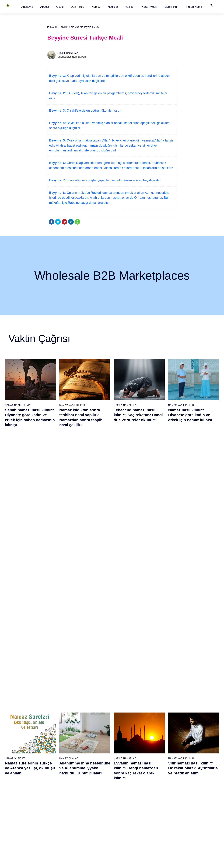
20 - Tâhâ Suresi (51, 724)
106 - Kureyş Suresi (198, 785)
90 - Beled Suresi (161, 804)
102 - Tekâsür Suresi (199, 761)
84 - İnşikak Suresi (161, 767)
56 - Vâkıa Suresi (88, 828)
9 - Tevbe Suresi (15, 773)
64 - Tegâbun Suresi (126, 761)
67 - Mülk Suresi (124, 779)
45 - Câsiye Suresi (89, 761)
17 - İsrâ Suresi (14, 822)
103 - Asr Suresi (196, 767)
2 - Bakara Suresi (16, 730)
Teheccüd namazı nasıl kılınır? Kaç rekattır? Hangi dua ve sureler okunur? (138, 415)
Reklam (164, 862)
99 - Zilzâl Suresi (197, 742)
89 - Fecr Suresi (160, 798)
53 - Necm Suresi (88, 810)
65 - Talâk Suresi (124, 767)
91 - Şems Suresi (161, 810)
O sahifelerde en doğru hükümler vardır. (94, 111)
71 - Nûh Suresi (123, 804)
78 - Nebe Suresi (160, 730)
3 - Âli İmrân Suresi (17, 736)
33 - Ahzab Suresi (52, 804)
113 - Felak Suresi (198, 828)
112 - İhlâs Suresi (197, 822)
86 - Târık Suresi (160, 779)
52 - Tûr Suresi (87, 804)
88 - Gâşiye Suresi (161, 791)
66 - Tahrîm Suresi (125, 773)
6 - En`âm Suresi (15, 755)
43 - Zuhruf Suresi (89, 749)
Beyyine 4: (57, 123)
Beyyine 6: (57, 163)
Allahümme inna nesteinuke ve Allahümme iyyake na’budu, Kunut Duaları (85, 508)
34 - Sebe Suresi (51, 810)
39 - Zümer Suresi (88, 724)
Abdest (45, 7)
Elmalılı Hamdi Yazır (68, 53)
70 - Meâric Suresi (125, 798)
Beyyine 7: (57, 180)
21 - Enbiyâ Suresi (52, 730)
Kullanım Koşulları (147, 862)
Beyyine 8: (57, 193)
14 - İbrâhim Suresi (16, 804)
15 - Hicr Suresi (15, 810)
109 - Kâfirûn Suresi (198, 804)
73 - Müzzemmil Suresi (127, 816)
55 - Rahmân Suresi (90, 822)
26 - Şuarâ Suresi (52, 761)
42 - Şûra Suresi (88, 742)
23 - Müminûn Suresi (54, 742)
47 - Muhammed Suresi (91, 773)
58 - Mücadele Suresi (127, 724)
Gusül (60, 7)
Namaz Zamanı (208, 862)
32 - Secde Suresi (52, 798)
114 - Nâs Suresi (197, 834)
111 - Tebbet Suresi (198, 816)
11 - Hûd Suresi (15, 785)
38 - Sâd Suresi (51, 834)
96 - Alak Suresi (196, 724)
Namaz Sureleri (16, 498)
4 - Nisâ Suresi (14, 742)
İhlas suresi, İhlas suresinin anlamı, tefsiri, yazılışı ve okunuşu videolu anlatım (84, 592)
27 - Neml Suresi (51, 767)
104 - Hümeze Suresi (199, 773)
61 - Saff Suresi (123, 742)
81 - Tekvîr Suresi (161, 749)
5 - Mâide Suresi (15, 749)
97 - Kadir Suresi (197, 730)
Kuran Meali (149, 7)
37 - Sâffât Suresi (52, 828)
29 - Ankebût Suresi (53, 779)
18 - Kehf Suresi (15, 828)
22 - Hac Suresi (50, 736)
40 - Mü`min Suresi (89, 730)
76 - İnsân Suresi (124, 834)
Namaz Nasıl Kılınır (18, 405)
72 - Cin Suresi (123, 810)
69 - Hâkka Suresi (125, 791)
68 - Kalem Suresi (125, 785)
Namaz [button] (96, 7)
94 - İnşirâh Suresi (161, 828)
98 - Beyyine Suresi (198, 736)
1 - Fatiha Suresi (15, 724)
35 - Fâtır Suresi (51, 816)
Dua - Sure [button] (78, 7)
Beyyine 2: (57, 93)
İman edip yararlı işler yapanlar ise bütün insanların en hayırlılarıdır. (113, 180)
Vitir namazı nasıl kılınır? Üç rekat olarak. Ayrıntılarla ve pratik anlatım (193, 508)
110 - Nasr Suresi (197, 810)
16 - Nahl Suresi (15, 816)
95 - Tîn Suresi (159, 834)
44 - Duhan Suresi (88, 755)
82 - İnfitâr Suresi (161, 755)
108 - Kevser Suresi (198, 798)
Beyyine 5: (57, 140)
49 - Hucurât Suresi (89, 785)
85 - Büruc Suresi (160, 773)
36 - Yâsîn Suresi (52, 822)
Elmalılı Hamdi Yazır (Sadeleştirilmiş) (73, 27)
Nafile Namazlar (125, 405)
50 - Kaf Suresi (87, 791)
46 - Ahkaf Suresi (88, 767)
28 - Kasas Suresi (52, 773)
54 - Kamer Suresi (89, 816)
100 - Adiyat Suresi (198, 749)
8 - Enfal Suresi (14, 767)
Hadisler (113, 7)
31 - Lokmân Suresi (53, 791)
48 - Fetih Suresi (88, 779)
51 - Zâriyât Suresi (89, 798)
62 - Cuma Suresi (125, 749)
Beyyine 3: (57, 111)
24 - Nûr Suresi (51, 749)
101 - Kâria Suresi (197, 755)
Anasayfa (27, 7)
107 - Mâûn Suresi (198, 791)
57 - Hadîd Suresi (88, 834)
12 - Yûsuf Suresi (15, 791)
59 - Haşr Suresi (124, 730)
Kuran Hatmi (194, 7)
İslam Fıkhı (171, 7)
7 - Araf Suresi (14, 761)
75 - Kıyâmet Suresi (126, 828)
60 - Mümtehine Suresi (127, 736)
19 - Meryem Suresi (17, 834)
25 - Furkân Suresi (52, 755)
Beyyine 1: (57, 76)
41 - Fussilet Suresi (89, 736)
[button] (27, 7)
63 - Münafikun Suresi (127, 755)
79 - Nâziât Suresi (161, 736)
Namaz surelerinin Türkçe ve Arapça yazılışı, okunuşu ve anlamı (30, 508)
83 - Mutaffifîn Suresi (162, 761)
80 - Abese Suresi (161, 742)
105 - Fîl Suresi (196, 779)
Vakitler (130, 7)
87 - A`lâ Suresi (160, 785)
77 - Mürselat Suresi (162, 724)
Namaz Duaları (69, 498)
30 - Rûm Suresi (51, 785)
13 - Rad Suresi (15, 798)
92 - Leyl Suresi (160, 816)
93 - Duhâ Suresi (160, 822)
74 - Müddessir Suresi (127, 822)
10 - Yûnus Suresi (16, 779)
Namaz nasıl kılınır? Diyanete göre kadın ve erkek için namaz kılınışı (190, 415)
